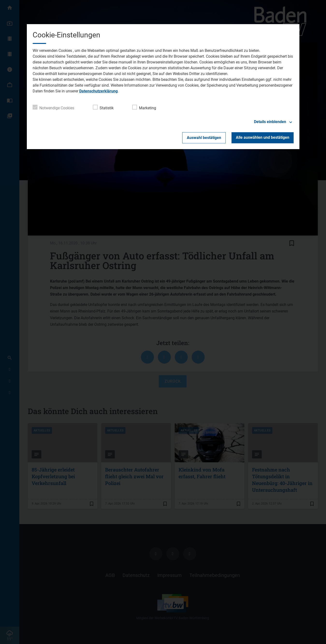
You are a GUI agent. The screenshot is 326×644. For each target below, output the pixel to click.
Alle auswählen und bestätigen (263, 137)
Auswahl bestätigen (204, 138)
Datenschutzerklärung (98, 91)
